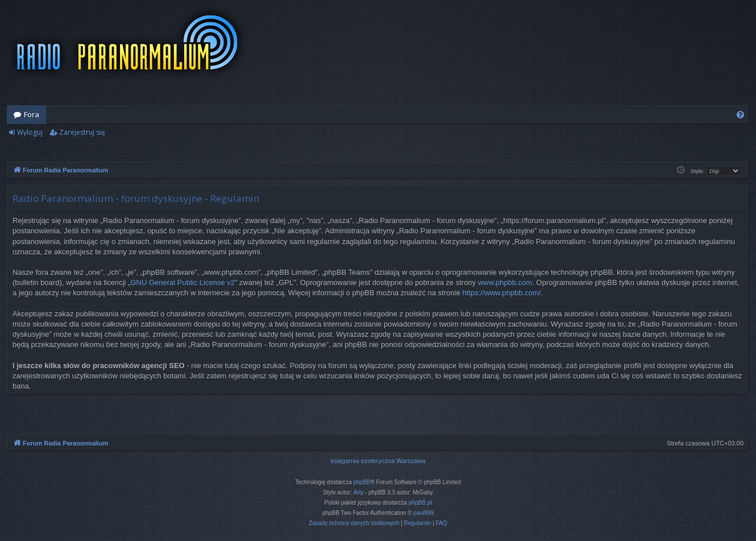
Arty (359, 492)
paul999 (424, 513)
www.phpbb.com (505, 282)
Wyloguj (30, 132)
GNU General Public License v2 (182, 282)
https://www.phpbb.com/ (501, 293)
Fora (32, 114)
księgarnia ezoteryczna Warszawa (378, 461)
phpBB (362, 482)
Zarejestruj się (82, 132)
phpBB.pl (420, 503)
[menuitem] (740, 115)
